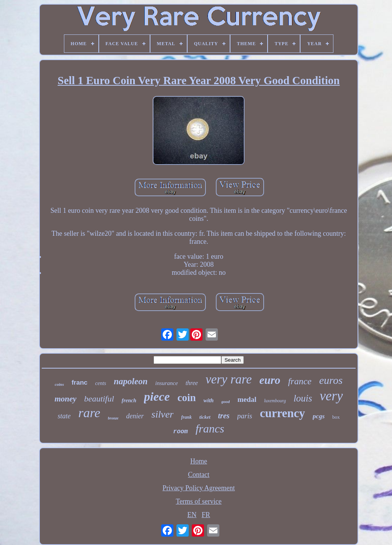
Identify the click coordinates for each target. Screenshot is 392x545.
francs (210, 428)
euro (270, 380)
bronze (113, 418)
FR (206, 515)
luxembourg (275, 401)
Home (199, 461)
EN (192, 515)
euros (331, 380)
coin (186, 398)
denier (135, 416)
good (225, 401)
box (336, 417)
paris (245, 416)
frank (186, 417)
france (300, 381)
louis (303, 398)
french (129, 401)
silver (163, 414)
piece (157, 397)
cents (101, 383)
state (64, 416)
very (331, 396)
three (192, 383)
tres (224, 416)
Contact (199, 475)
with (208, 400)
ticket (205, 417)
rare (89, 413)
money (65, 399)
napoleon (131, 381)
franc (80, 383)
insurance (166, 383)
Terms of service (199, 501)
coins (59, 384)
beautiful (99, 399)
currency (283, 413)
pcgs (319, 416)
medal (247, 399)
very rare (229, 379)
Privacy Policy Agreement (199, 488)
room (180, 432)
